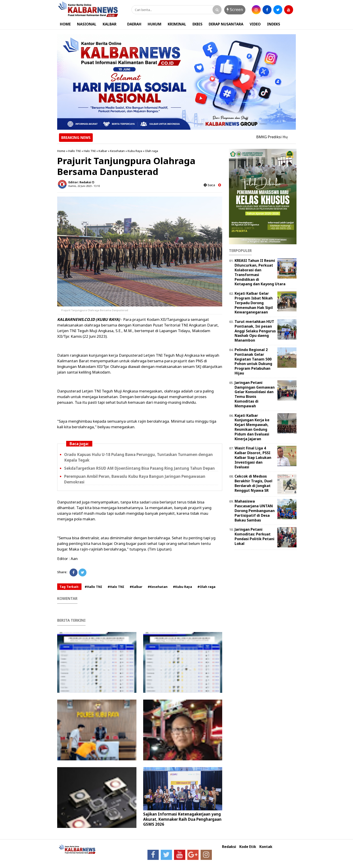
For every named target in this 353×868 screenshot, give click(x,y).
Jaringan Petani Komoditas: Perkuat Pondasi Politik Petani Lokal (255, 536)
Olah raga (152, 151)
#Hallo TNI (93, 587)
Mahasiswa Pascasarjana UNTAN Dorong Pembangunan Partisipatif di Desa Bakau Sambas (255, 511)
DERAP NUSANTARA (226, 24)
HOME (65, 24)
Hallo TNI (75, 151)
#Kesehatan (158, 587)
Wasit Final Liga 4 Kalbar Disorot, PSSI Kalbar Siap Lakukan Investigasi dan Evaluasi (253, 457)
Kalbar (103, 151)
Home (61, 151)
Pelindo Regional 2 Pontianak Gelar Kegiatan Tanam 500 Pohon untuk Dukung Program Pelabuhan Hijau (253, 361)
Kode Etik (248, 847)
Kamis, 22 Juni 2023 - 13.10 (84, 186)
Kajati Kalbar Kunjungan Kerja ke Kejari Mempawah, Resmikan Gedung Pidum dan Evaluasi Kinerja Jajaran (252, 427)
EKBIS (197, 24)
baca (209, 185)
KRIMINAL (177, 24)
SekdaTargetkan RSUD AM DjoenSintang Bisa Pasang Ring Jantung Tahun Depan (139, 468)
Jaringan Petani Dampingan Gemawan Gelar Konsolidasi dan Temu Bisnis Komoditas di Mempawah (255, 394)
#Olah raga (206, 587)
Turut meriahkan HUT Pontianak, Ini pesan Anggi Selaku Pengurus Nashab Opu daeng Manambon (255, 331)
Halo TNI (90, 151)
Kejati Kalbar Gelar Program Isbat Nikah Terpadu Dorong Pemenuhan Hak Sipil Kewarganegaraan (254, 303)
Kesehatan (117, 151)
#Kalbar (136, 587)
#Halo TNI (116, 587)
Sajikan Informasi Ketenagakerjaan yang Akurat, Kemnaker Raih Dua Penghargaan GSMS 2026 (182, 819)
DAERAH (134, 24)
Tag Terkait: (69, 587)
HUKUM (155, 24)
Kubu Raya (135, 151)
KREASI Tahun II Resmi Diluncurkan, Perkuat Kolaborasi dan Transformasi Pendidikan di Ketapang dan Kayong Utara (260, 272)
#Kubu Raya (182, 587)
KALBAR (110, 24)
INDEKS (274, 24)
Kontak (266, 847)
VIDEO (255, 24)
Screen (235, 9)
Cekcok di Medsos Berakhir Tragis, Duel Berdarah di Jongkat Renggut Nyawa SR (253, 483)
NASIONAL (87, 24)
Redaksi (229, 847)
